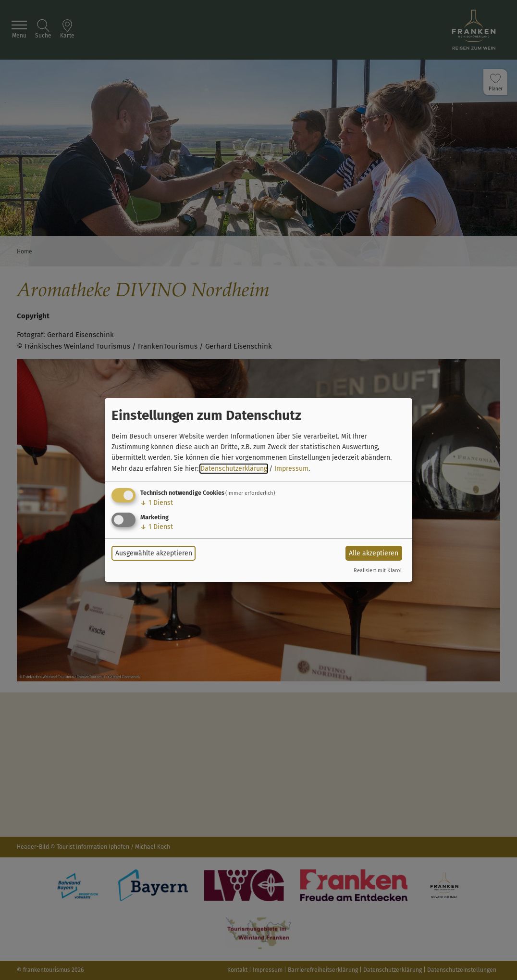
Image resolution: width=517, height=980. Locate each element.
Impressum (291, 469)
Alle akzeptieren (374, 553)
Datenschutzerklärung (234, 469)
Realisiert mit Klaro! (378, 571)
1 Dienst (157, 503)
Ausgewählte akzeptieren (154, 553)
